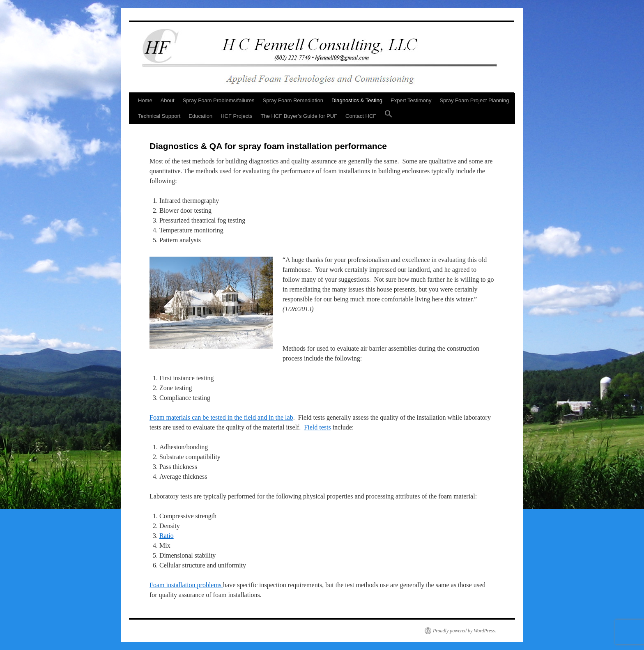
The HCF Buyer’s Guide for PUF (299, 116)
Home (145, 100)
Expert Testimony (411, 100)
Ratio (167, 536)
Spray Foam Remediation (293, 100)
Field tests (317, 427)
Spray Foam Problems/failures (219, 100)
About (168, 100)
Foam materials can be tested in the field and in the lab (221, 417)
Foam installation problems (186, 585)
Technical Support (159, 116)
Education (200, 116)
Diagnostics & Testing (357, 100)
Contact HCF (361, 116)
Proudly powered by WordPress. (465, 631)
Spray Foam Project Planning (474, 100)
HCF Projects (236, 116)
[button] (389, 116)
